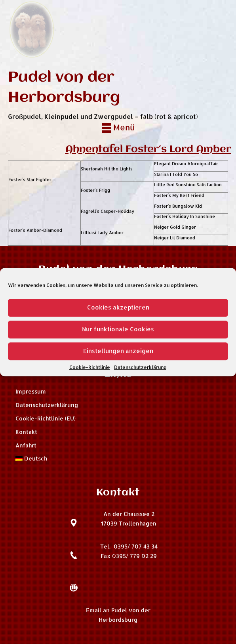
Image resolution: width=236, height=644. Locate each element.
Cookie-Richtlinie (90, 367)
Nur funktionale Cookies (118, 329)
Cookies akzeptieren (118, 307)
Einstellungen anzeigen (118, 351)
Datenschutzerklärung (140, 367)
